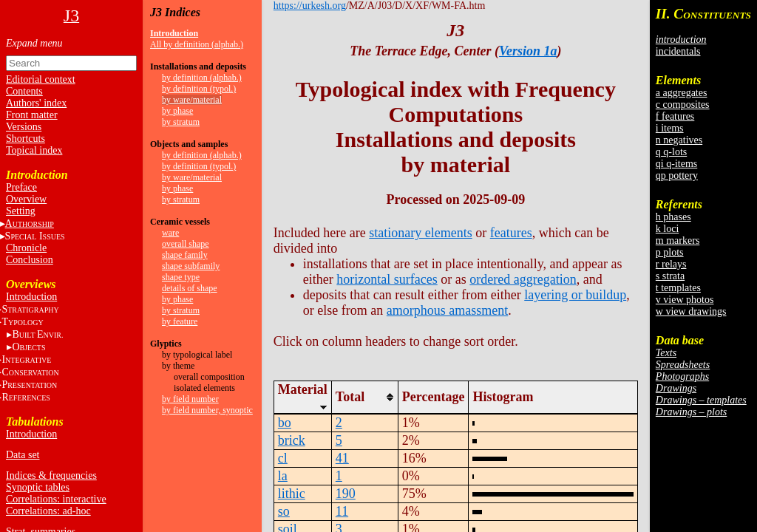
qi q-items (676, 164)
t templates (678, 288)
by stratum (181, 122)
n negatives (679, 140)
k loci (668, 229)
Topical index (34, 150)
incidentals (678, 51)
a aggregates (682, 93)
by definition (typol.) (199, 89)
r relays (671, 264)
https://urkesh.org (310, 6)
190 (346, 494)
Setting (21, 211)
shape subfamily (191, 266)
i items (670, 128)
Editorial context (41, 79)
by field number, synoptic (207, 410)
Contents (24, 91)
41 (342, 458)
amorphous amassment (447, 310)
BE (37, 334)
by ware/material (192, 100)
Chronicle (26, 248)
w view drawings (691, 311)
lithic (292, 494)
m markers (678, 241)
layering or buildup (575, 295)
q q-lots (671, 152)
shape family (185, 255)
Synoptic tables (38, 487)
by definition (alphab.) (202, 78)
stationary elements (420, 233)
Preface (21, 187)
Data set (23, 455)
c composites (683, 105)
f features (675, 116)
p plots (670, 252)
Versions (24, 127)
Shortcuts (26, 139)
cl (283, 458)
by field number (190, 399)
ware (170, 233)
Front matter (32, 115)
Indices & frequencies (51, 475)
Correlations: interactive (56, 499)
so (284, 511)
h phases (673, 217)
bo (285, 423)
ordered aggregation (523, 279)
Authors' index (36, 103)
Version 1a (528, 51)
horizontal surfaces (387, 279)
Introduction (31, 297)
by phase (177, 111)
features (511, 233)
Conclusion (30, 260)
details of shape (190, 288)
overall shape (186, 244)
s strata (670, 276)
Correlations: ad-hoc (48, 511)
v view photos (685, 300)
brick (292, 440)
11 (342, 511)
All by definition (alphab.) (197, 44)
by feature (180, 321)
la (283, 476)
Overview (26, 199)
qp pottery (677, 175)
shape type (181, 277)
